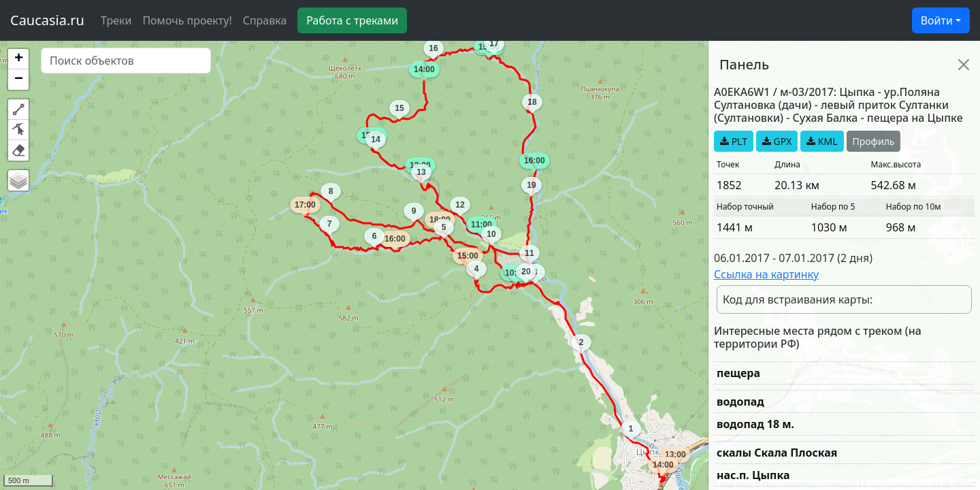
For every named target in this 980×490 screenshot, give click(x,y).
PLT (734, 141)
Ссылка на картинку (766, 274)
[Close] (964, 65)
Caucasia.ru (47, 20)
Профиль (874, 141)
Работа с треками (352, 20)
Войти (937, 20)
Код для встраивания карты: (798, 299)
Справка (265, 20)
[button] (18, 59)
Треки (116, 20)
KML (822, 141)
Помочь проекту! (187, 20)
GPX (777, 141)
